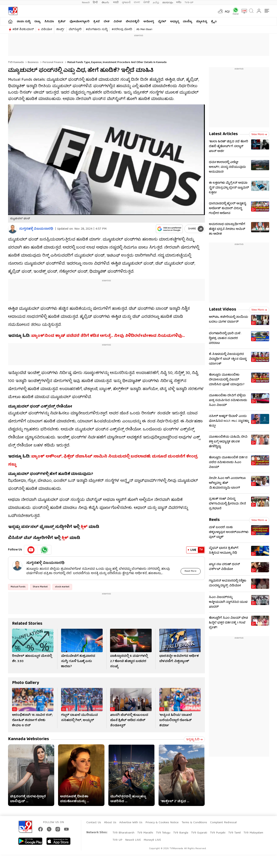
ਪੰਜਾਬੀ (146, 3)
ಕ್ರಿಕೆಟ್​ (62, 22)
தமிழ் (156, 3)
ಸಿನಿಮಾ (49, 22)
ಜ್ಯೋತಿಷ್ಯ (202, 22)
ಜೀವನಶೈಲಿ (133, 22)
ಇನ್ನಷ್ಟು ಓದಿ (194, 740)
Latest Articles (223, 134)
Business (33, 62)
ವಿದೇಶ (118, 22)
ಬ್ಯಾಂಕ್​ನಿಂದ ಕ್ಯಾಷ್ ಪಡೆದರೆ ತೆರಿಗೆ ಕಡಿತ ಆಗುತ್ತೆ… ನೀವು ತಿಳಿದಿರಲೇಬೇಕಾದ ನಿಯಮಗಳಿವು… (108, 336)
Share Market (40, 587)
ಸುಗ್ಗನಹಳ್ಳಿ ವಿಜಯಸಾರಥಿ (36, 229)
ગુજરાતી (126, 3)
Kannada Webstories (29, 739)
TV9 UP (117, 840)
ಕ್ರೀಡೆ (97, 22)
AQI (227, 12)
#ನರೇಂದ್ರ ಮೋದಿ (122, 30)
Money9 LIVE (152, 840)
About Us (110, 823)
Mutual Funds (18, 587)
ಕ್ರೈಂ (214, 22)
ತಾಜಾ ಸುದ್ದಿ (24, 22)
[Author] (13, 229)
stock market (62, 587)
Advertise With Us (131, 823)
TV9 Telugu (163, 833)
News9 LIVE (133, 840)
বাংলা (137, 3)
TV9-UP (189, 3)
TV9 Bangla (181, 833)
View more (259, 134)
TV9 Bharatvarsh (123, 833)
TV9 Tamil (234, 833)
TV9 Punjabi (218, 833)
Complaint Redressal (223, 823)
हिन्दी (96, 3)
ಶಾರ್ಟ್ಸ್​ (60, 30)
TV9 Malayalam (253, 833)
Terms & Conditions (194, 823)
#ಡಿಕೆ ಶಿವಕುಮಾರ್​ (23, 30)
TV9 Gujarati (199, 833)
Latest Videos (223, 310)
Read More (191, 571)
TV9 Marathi (145, 833)
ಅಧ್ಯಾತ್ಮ (174, 22)
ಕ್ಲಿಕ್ (84, 527)
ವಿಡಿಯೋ (47, 30)
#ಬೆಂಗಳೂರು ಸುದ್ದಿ (97, 30)
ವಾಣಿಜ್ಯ (187, 22)
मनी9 (179, 3)
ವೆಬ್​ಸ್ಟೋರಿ (75, 30)
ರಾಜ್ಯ (37, 22)
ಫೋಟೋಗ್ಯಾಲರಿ (79, 22)
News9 (86, 3)
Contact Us (94, 823)
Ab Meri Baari (144, 30)
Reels (214, 520)
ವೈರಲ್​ (162, 22)
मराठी (116, 3)
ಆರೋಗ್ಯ (149, 22)
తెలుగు (106, 3)
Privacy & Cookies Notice (162, 823)
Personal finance (53, 62)
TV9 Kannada (16, 62)
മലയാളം (168, 3)
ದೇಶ (107, 22)
